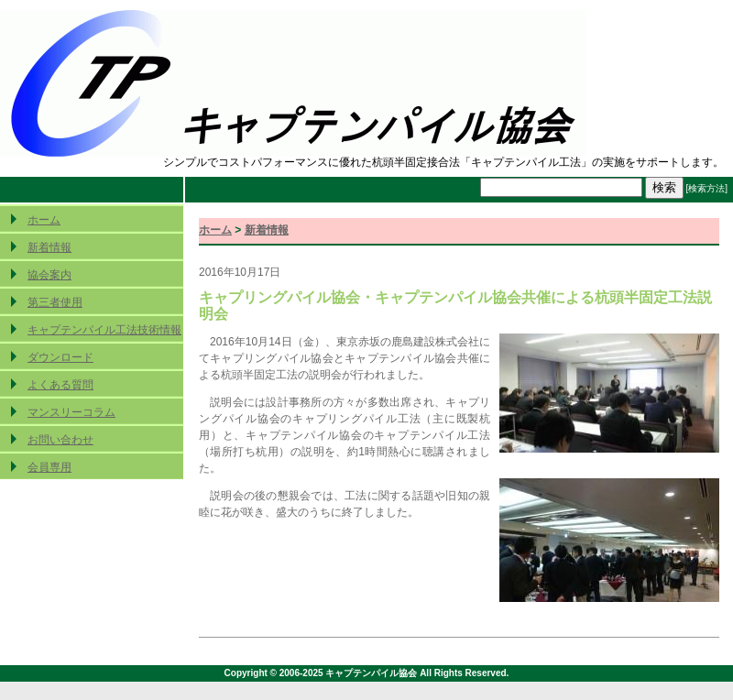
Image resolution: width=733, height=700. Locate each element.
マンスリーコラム (71, 412)
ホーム (44, 220)
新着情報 (49, 247)
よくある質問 (60, 385)
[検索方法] (706, 188)
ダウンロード (60, 357)
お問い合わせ (60, 440)
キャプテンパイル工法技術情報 (104, 330)
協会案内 (49, 275)
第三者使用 (55, 302)
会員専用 (49, 467)
